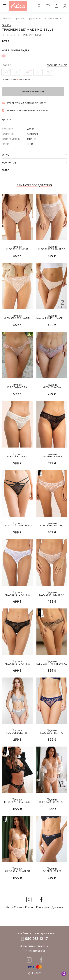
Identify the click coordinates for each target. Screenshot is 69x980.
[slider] (11, 35)
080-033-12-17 (36, 939)
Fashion (7, 25)
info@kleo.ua (37, 951)
